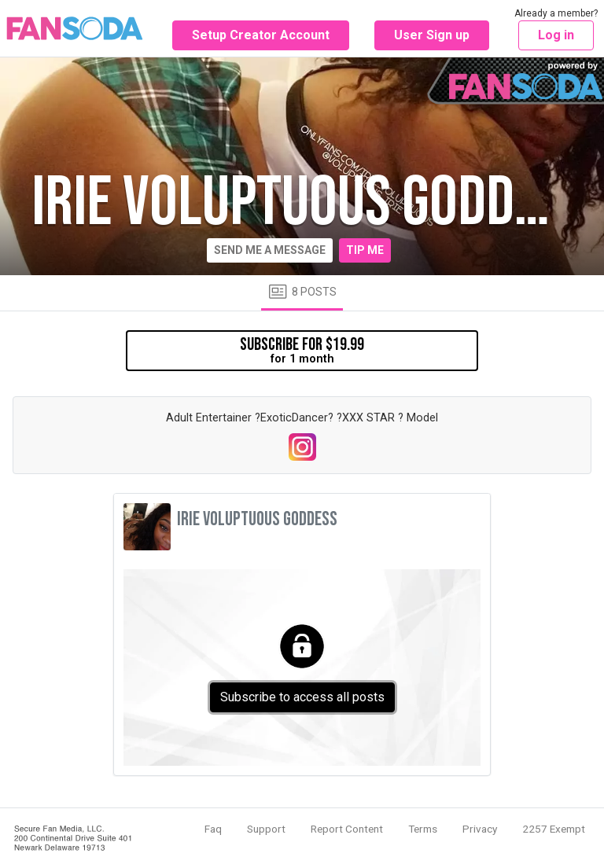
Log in (556, 35)
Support (266, 829)
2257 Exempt (554, 829)
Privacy (480, 829)
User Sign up (432, 35)
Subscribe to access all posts (302, 697)
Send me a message (270, 250)
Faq (213, 829)
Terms (423, 829)
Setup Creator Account (261, 35)
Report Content (347, 829)
